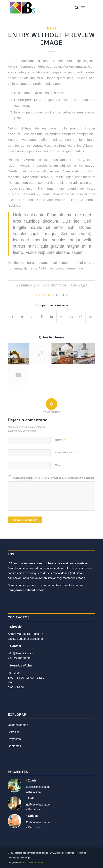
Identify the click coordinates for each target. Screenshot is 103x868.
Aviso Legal (25, 858)
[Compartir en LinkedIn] (52, 317)
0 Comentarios (55, 285)
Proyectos (14, 739)
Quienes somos (18, 725)
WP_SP (82, 285)
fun (66, 295)
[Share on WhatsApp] (32, 317)
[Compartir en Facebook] (13, 317)
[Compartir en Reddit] (81, 317)
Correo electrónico (66, 452)
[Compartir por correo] (90, 317)
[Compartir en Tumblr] (61, 317)
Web (58, 465)
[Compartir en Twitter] (23, 317)
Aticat (41, 863)
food (57, 295)
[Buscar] (75, 8)
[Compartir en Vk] (71, 317)
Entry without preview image (51, 39)
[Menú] (83, 8)
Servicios (14, 732)
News (52, 28)
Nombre (60, 440)
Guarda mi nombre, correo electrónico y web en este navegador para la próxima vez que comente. (54, 479)
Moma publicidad (28, 863)
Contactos (14, 746)
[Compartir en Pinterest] (42, 317)
